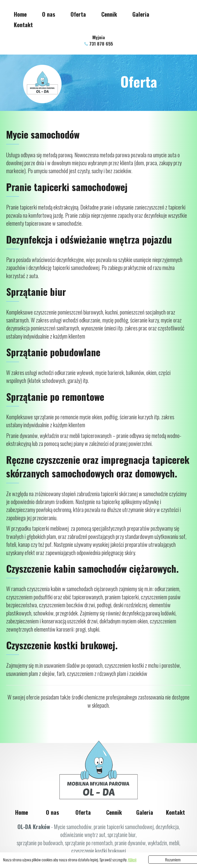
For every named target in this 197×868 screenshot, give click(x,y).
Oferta (78, 14)
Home (20, 14)
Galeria (141, 14)
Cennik (109, 14)
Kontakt (23, 25)
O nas (49, 14)
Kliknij (132, 860)
